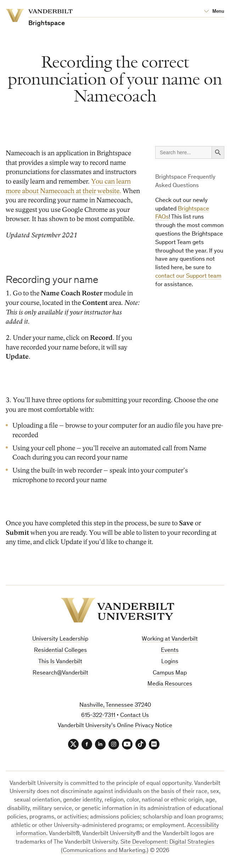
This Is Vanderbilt (60, 662)
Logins (170, 662)
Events (170, 651)
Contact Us (134, 716)
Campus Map (170, 673)
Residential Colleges (60, 651)
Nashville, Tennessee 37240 (115, 705)
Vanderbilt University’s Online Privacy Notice (115, 726)
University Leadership (60, 639)
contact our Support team (188, 276)
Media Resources (170, 684)
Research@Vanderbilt (60, 673)
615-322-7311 (98, 716)
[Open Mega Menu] (214, 12)
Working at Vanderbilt (170, 639)
